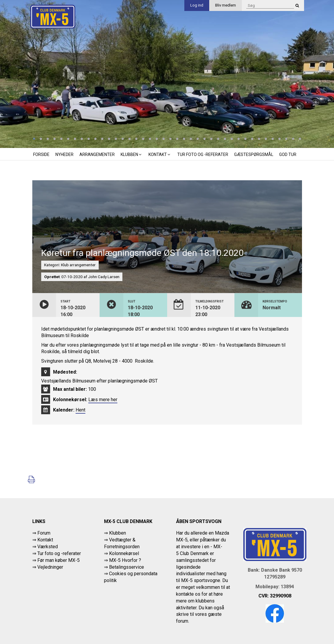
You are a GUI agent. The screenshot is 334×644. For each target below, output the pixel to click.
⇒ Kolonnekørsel (122, 553)
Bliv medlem (226, 5)
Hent (80, 410)
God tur (288, 154)
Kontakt (160, 154)
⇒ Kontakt (43, 540)
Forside (41, 154)
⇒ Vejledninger (48, 567)
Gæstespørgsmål (254, 154)
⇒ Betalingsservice (124, 567)
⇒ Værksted (45, 547)
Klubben (132, 154)
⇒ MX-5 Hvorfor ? (123, 560)
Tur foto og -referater (203, 154)
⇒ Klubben (115, 533)
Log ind (197, 5)
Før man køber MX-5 (59, 560)
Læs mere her (103, 400)
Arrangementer (97, 154)
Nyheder (64, 154)
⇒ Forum (41, 533)
